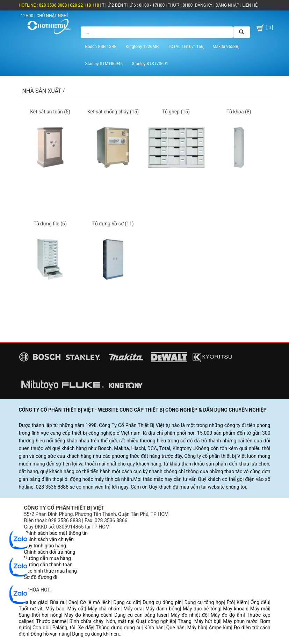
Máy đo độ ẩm (227, 615)
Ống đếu (260, 602)
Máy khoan (235, 609)
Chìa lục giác (33, 602)
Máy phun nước (240, 621)
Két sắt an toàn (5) (50, 112)
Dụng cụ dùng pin (162, 602)
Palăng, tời (64, 628)
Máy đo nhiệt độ (189, 615)
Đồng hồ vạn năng (50, 634)
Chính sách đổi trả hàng (50, 552)
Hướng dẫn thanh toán (48, 565)
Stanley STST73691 (150, 64)
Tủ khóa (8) (239, 112)
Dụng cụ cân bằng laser (141, 615)
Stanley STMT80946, (104, 64)
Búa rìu (58, 602)
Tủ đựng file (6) (50, 224)
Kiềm (242, 602)
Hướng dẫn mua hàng (48, 558)
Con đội (41, 628)
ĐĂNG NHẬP (227, 5)
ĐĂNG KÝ (204, 5)
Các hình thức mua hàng (50, 571)
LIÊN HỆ (250, 5)
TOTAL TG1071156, (186, 47)
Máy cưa (133, 609)
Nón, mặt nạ (120, 621)
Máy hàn (197, 628)
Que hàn (175, 628)
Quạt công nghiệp (156, 621)
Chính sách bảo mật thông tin (56, 533)
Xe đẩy (86, 628)
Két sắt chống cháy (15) (113, 112)
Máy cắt (76, 609)
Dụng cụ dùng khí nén (95, 634)
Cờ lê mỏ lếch (95, 602)
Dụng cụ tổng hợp (204, 602)
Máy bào (55, 609)
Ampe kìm (220, 628)
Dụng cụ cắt (127, 602)
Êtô (230, 602)
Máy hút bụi (207, 621)
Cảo (73, 602)
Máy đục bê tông (201, 609)
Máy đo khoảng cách (88, 615)
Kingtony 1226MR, (143, 47)
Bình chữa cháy (86, 621)
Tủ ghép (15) (176, 112)
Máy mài (260, 609)
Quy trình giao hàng (45, 546)
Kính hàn (154, 628)
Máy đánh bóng (163, 609)
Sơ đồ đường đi (41, 577)
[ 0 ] (264, 28)
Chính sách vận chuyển (49, 539)
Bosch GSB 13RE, (101, 47)
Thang (185, 621)
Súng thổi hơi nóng (40, 615)
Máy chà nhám (104, 609)
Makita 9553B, (226, 47)
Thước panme (51, 621)
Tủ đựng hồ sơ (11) (113, 224)
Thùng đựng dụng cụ (119, 628)
